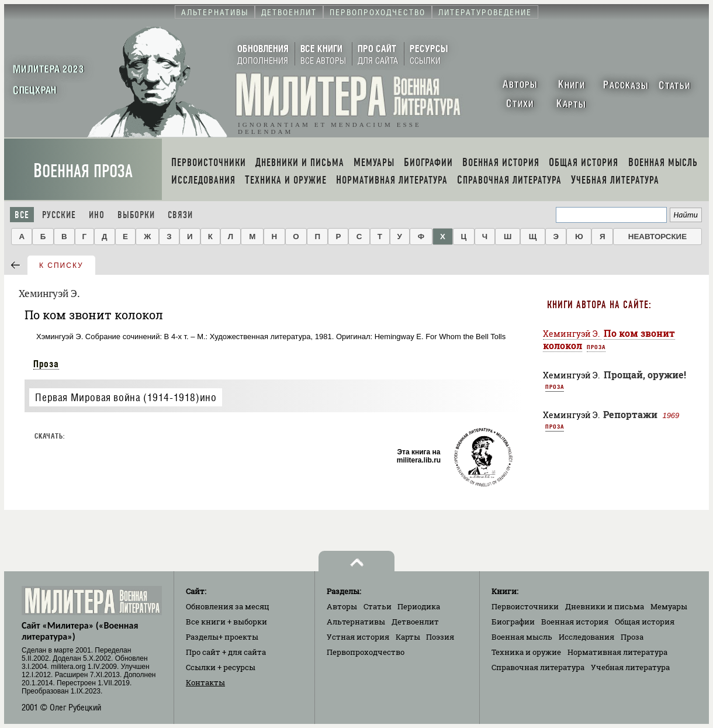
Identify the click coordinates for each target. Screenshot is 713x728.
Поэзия (440, 637)
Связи (180, 215)
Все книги (226, 622)
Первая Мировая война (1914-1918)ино (126, 397)
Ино (97, 215)
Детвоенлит (415, 622)
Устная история (358, 637)
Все (22, 215)
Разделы (222, 637)
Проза (46, 364)
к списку (61, 265)
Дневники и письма (605, 606)
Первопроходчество (366, 652)
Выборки (136, 215)
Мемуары (669, 606)
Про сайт (226, 652)
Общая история (645, 622)
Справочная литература (538, 667)
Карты (408, 637)
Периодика (419, 606)
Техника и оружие (526, 652)
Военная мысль (522, 637)
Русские (59, 215)
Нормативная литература (617, 652)
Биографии (513, 622)
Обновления (228, 606)
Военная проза (83, 171)
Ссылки (221, 667)
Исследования (586, 637)
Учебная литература (630, 667)
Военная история (575, 622)
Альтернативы (356, 622)
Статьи (378, 606)
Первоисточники (525, 606)
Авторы (342, 606)
